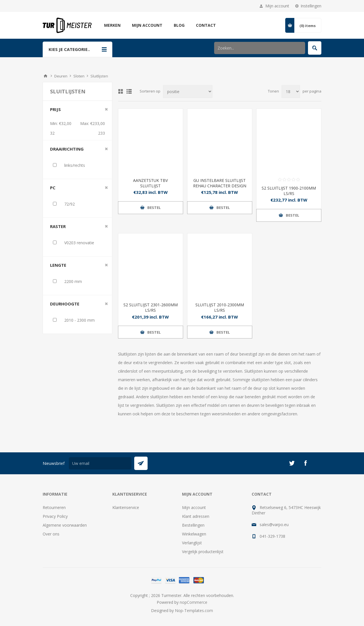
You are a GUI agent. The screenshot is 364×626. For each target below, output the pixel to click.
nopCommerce (194, 602)
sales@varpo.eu (274, 525)
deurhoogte (65, 304)
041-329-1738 (272, 536)
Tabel (121, 91)
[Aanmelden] (100, 463)
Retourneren (54, 507)
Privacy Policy (55, 516)
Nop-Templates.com (194, 610)
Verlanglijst (192, 543)
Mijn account (277, 6)
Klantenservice (126, 507)
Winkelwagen (194, 534)
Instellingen (311, 6)
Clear (106, 109)
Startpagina (45, 76)
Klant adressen (196, 516)
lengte (58, 265)
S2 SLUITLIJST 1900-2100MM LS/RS (289, 191)
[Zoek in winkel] (260, 48)
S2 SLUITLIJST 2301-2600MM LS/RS (151, 307)
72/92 (70, 204)
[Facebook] (305, 463)
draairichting (67, 149)
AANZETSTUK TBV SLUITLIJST (150, 183)
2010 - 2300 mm (79, 320)
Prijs (55, 109)
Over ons (51, 534)
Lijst (129, 91)
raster (58, 226)
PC (53, 188)
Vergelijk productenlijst (203, 552)
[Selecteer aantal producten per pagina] (291, 92)
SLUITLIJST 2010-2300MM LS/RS (220, 307)
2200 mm (73, 281)
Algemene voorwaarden (65, 525)
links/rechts (75, 165)
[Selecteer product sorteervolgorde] (188, 92)
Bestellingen (193, 525)
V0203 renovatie (79, 243)
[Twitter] (292, 463)
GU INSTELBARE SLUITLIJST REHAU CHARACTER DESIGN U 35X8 (220, 186)
